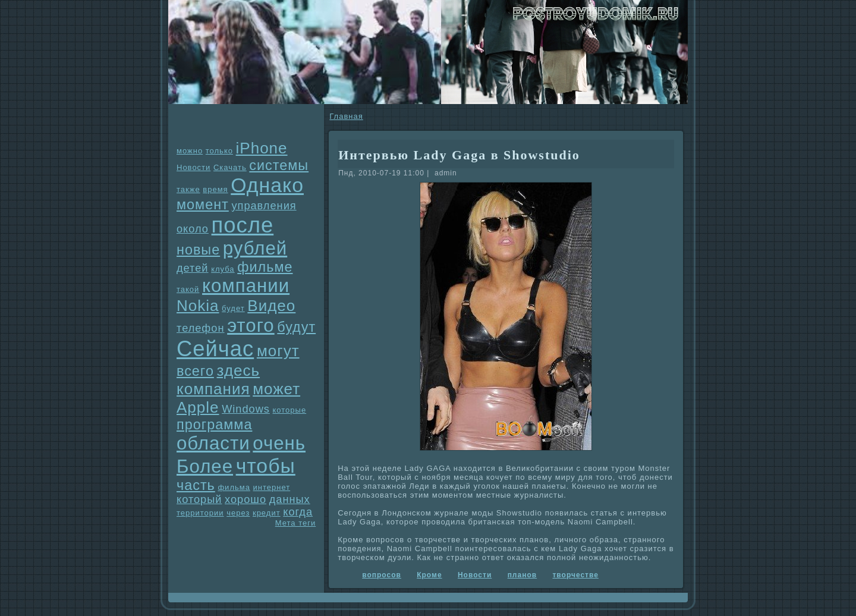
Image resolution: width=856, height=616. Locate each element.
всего (195, 371)
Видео (271, 306)
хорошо (246, 499)
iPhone (262, 148)
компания (213, 389)
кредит (267, 513)
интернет (272, 487)
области (213, 443)
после (243, 225)
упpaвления (264, 206)
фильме (265, 267)
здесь (239, 370)
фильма (234, 487)
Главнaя (346, 116)
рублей (255, 248)
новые (198, 250)
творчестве (575, 575)
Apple (198, 407)
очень (279, 443)
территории (200, 513)
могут (278, 351)
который (199, 499)
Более (205, 466)
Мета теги (295, 523)
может (276, 389)
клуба (223, 269)
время (215, 189)
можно (190, 151)
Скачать (230, 167)
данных (290, 499)
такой (188, 289)
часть (196, 485)
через (238, 513)
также (188, 189)
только (219, 151)
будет (233, 308)
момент (203, 205)
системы (279, 165)
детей (193, 268)
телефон (201, 328)
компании (246, 286)
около (193, 229)
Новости (193, 167)
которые (290, 410)
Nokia (198, 306)
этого (251, 326)
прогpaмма (214, 425)
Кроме (429, 575)
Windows (246, 409)
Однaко (267, 185)
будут (296, 327)
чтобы (266, 466)
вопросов (382, 575)
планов (523, 575)
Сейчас (215, 349)
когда (298, 512)
